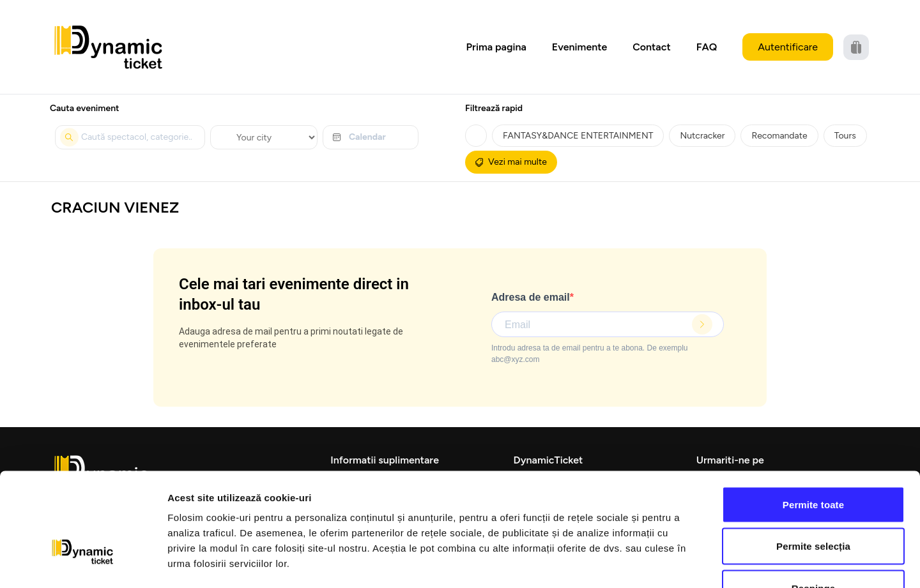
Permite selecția (813, 463)
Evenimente (579, 47)
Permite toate (813, 420)
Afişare (639, 563)
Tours (845, 136)
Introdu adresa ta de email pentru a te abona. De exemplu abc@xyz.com (590, 354)
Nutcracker (702, 136)
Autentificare (788, 47)
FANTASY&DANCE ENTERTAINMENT (578, 136)
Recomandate (779, 136)
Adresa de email (531, 297)
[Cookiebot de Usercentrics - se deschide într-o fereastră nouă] (83, 563)
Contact (651, 47)
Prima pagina (496, 47)
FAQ (707, 47)
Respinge (813, 504)
